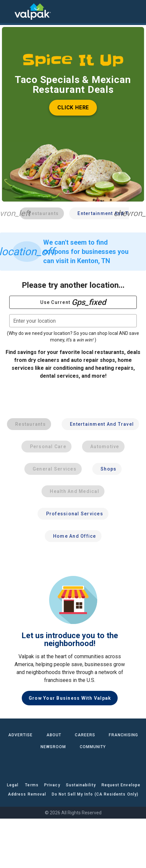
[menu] (10, 12)
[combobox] (73, 321)
